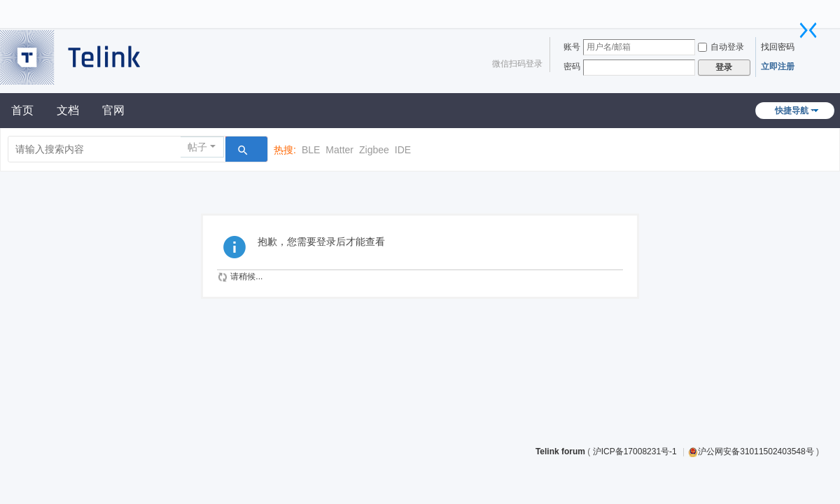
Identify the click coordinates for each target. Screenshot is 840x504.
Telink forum (560, 451)
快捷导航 (792, 111)
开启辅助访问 (801, 10)
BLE (311, 150)
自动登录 (721, 47)
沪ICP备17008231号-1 (636, 451)
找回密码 (778, 47)
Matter (339, 150)
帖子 (197, 147)
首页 (22, 110)
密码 (572, 66)
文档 (68, 110)
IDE (403, 150)
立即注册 (778, 66)
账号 (572, 47)
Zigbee (374, 150)
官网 (113, 110)
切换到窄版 (808, 30)
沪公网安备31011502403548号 (751, 451)
